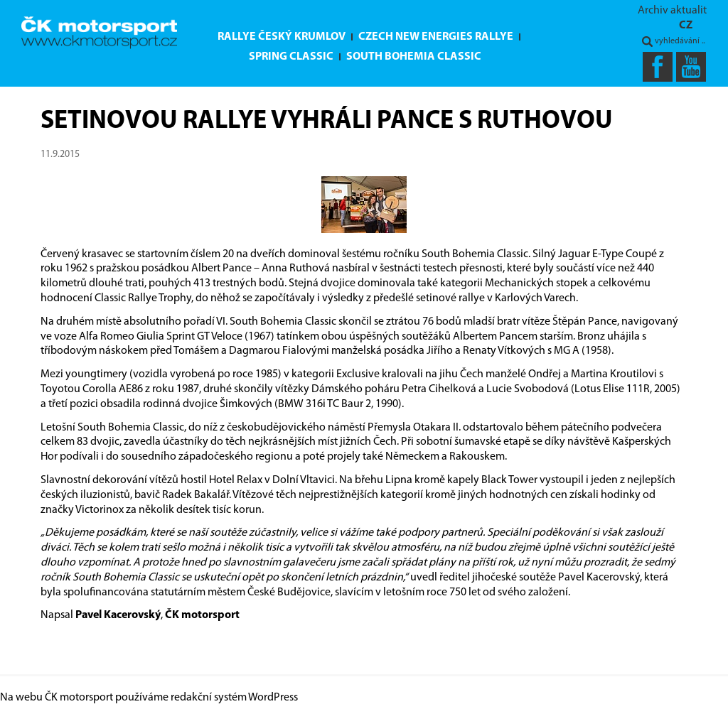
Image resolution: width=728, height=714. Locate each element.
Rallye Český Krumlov (282, 37)
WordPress (273, 698)
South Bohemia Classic (414, 57)
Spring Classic (291, 57)
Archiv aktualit (672, 11)
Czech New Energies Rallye (436, 37)
